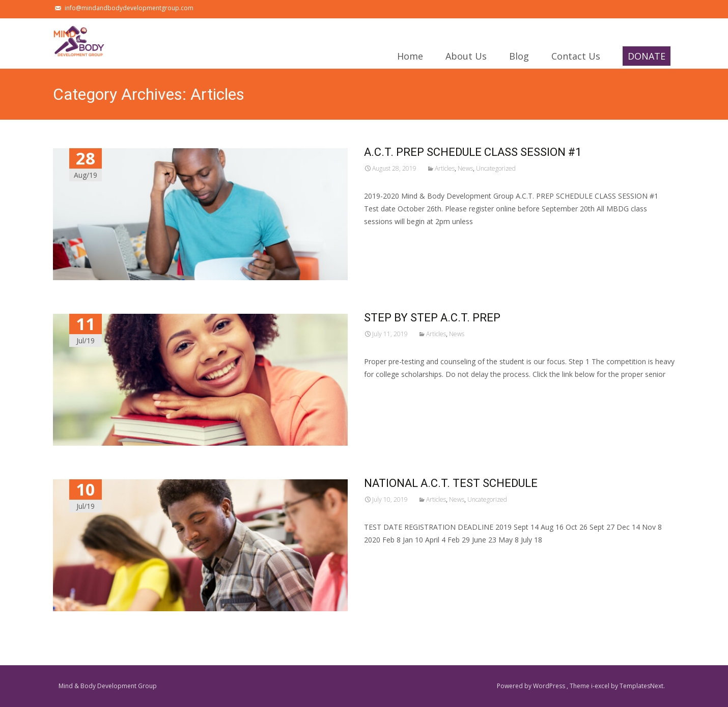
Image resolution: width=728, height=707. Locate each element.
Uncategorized (496, 168)
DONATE (647, 58)
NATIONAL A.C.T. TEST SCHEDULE (451, 483)
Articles (445, 168)
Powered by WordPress (532, 686)
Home (410, 59)
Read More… (387, 240)
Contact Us (576, 59)
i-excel (601, 686)
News (465, 168)
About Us (466, 59)
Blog (519, 59)
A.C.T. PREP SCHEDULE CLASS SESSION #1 (473, 152)
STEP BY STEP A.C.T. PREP (432, 318)
